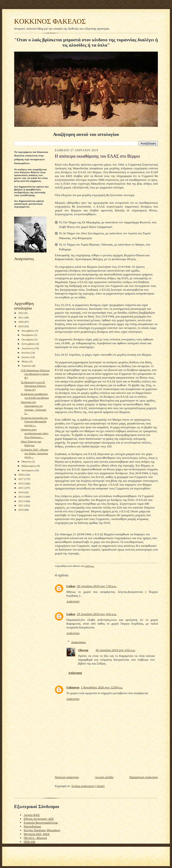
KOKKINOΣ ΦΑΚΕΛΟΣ (50, 21)
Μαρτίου (27, 461)
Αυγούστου (28, 348)
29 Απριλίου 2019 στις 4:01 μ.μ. (97, 614)
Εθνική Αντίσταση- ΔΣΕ (39, 819)
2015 (21, 488)
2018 (21, 475)
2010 (21, 510)
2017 (21, 479)
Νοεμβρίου (28, 335)
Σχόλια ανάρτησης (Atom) (88, 786)
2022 (21, 313)
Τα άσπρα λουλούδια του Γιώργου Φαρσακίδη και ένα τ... (34, 421)
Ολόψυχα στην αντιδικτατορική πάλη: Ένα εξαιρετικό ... (35, 433)
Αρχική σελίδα (104, 777)
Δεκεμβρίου (28, 331)
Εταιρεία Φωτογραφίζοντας (41, 822)
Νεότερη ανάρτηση (67, 777)
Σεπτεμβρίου (29, 344)
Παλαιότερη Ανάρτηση (144, 777)
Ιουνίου (26, 357)
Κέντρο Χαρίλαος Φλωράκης (42, 830)
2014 (21, 492)
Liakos (71, 586)
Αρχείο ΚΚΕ (32, 815)
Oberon (83, 650)
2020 (21, 322)
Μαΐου (26, 361)
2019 (21, 326)
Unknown (73, 687)
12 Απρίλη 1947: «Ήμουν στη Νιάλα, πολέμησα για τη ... (35, 453)
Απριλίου (27, 366)
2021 (21, 317)
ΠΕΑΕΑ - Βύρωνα (35, 838)
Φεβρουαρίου (29, 466)
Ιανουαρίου (28, 470)
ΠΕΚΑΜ (29, 842)
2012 (21, 501)
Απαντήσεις (79, 642)
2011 (21, 505)
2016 (21, 483)
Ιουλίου (26, 353)
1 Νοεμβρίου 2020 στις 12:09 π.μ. (102, 687)
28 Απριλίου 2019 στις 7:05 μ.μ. (97, 586)
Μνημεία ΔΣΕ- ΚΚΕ (37, 834)
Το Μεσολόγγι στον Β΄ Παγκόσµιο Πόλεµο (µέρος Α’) (33, 386)
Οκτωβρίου (28, 339)
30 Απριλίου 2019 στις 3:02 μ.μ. (115, 650)
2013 (21, 497)
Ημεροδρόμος (32, 826)
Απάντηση (73, 601)
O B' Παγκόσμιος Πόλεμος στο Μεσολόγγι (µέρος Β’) (35, 374)
